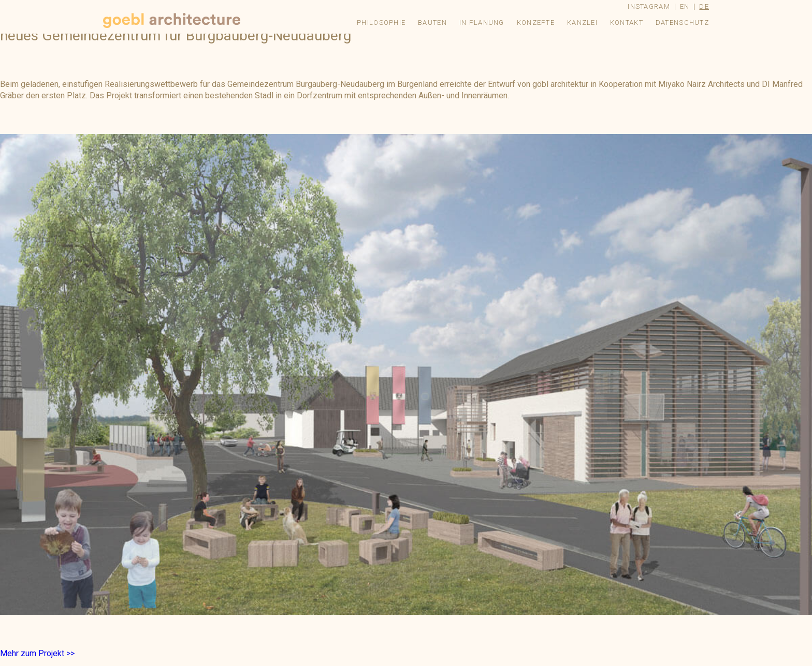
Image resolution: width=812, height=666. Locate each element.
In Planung (482, 23)
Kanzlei (582, 23)
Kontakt (627, 23)
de (704, 6)
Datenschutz (682, 23)
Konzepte (536, 23)
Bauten (432, 23)
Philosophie (381, 23)
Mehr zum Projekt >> (37, 653)
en (685, 6)
